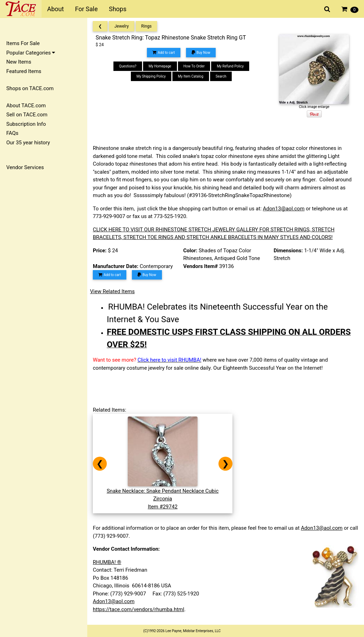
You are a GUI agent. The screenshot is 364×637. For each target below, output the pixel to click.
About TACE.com (26, 106)
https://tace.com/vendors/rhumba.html (139, 609)
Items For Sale (23, 43)
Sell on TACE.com (27, 115)
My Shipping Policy (151, 76)
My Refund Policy (230, 66)
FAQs (12, 133)
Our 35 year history (28, 143)
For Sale (86, 9)
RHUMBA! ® (107, 562)
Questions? (128, 66)
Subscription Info (26, 124)
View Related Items (112, 291)
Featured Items (24, 71)
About (55, 9)
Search (221, 76)
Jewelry (122, 26)
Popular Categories (31, 53)
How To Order (194, 66)
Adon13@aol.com (284, 209)
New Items (19, 62)
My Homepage (160, 66)
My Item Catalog (191, 76)
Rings (147, 26)
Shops (118, 9)
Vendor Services (25, 167)
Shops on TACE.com (30, 88)
